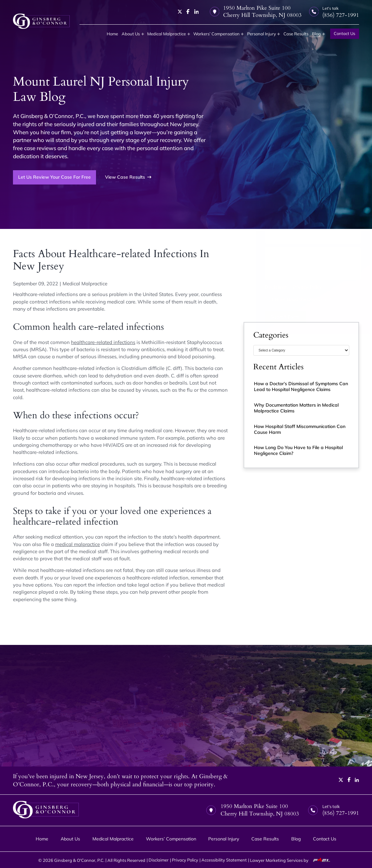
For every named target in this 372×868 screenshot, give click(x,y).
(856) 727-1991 (279, 178)
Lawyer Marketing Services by (292, 860)
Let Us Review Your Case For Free (54, 177)
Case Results (296, 34)
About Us (131, 34)
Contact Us (344, 33)
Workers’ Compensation (216, 34)
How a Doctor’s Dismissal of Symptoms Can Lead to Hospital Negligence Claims (301, 386)
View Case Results (128, 177)
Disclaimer (264, 287)
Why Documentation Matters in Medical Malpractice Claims (296, 408)
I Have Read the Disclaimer (290, 299)
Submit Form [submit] (274, 317)
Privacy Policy (296, 287)
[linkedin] (197, 12)
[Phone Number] (301, 219)
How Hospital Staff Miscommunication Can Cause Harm (300, 429)
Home (112, 34)
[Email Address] (301, 236)
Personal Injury (262, 34)
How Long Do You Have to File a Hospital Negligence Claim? (298, 450)
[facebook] (188, 12)
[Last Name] (326, 202)
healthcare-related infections (103, 342)
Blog (316, 34)
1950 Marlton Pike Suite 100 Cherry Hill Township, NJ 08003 (256, 12)
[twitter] (180, 12)
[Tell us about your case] (301, 263)
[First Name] (276, 202)
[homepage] (41, 21)
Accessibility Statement (224, 860)
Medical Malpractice (167, 34)
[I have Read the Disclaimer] (256, 300)
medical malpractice (78, 544)
